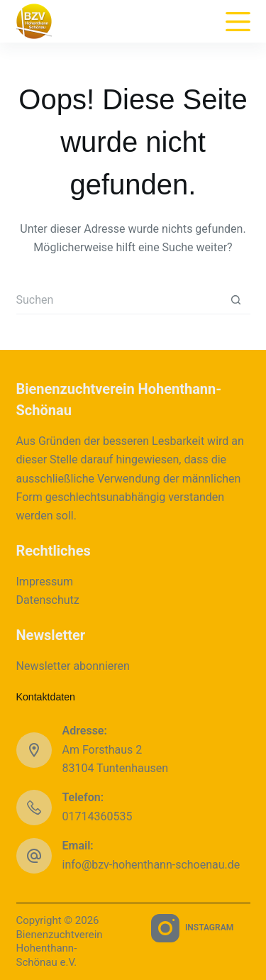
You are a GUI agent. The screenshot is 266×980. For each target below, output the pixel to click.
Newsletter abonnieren (73, 666)
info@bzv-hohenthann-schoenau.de (151, 865)
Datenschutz (48, 600)
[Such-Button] (236, 300)
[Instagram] (193, 928)
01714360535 (98, 816)
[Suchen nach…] (119, 300)
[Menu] (238, 22)
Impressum (45, 582)
